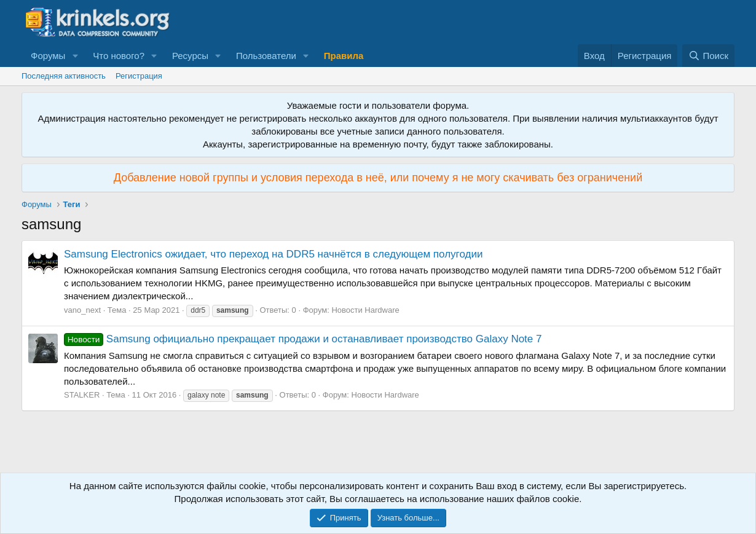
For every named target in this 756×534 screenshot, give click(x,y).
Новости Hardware (365, 310)
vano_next (82, 310)
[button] (75, 56)
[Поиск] (708, 56)
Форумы (48, 56)
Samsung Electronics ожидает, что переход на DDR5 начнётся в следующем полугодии (273, 254)
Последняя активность (64, 76)
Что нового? (119, 56)
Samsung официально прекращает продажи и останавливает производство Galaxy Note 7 (303, 339)
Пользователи (266, 56)
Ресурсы (190, 56)
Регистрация (139, 76)
